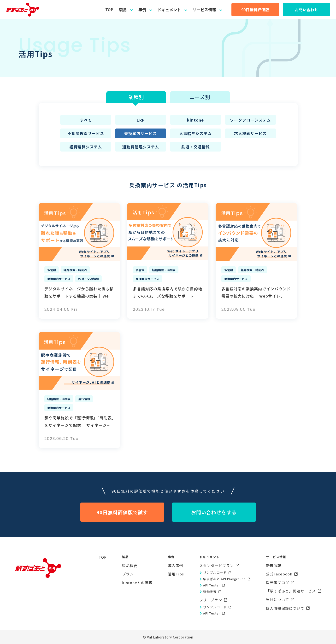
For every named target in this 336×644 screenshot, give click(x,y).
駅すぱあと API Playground (224, 579)
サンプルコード (215, 572)
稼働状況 (210, 592)
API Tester (212, 585)
